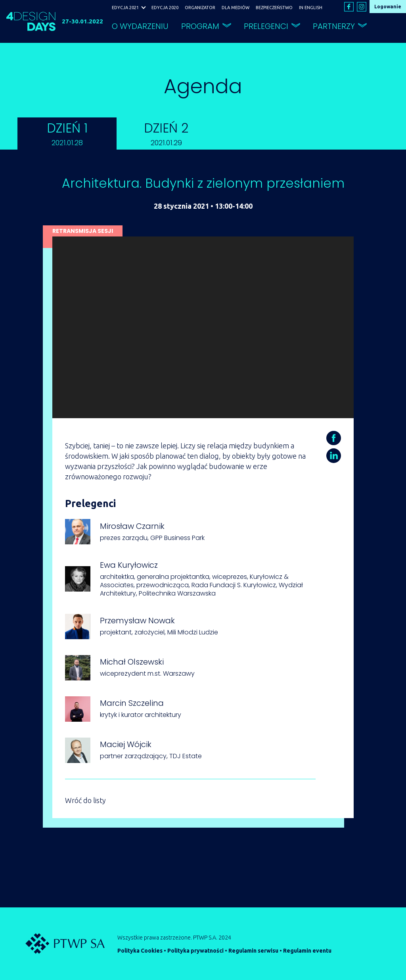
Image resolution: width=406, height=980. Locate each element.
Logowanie (388, 7)
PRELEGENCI (266, 26)
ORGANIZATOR (200, 8)
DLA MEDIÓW (236, 8)
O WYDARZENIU (140, 26)
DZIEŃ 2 (166, 133)
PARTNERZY (334, 26)
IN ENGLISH (311, 8)
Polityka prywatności (195, 951)
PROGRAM (200, 26)
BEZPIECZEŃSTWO (274, 8)
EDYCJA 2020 (165, 8)
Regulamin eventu (307, 951)
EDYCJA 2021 (125, 8)
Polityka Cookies (140, 951)
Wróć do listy (85, 800)
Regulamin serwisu (253, 951)
